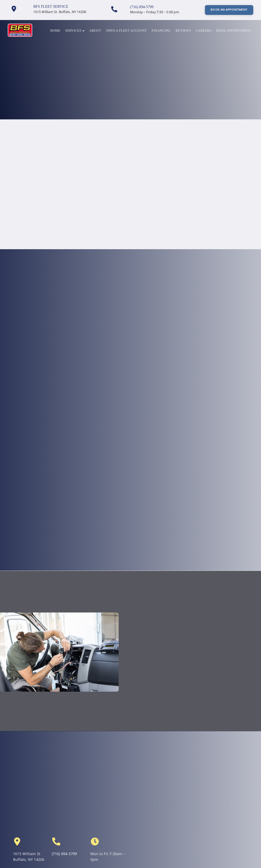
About (95, 30)
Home (55, 30)
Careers (203, 30)
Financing (161, 30)
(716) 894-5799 (142, 7)
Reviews (183, 30)
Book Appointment (234, 30)
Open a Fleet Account (126, 30)
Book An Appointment (229, 10)
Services (75, 30)
